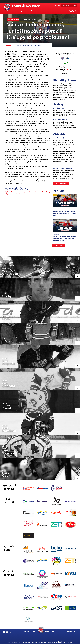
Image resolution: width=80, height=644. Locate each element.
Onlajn (38, 46)
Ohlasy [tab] (18, 46)
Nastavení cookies (67, 641)
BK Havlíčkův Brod (26, 6)
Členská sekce (72, 11)
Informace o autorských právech (50, 641)
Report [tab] (9, 46)
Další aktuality (61, 184)
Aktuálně (27, 631)
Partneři (60, 11)
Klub (54, 631)
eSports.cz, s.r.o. (36, 641)
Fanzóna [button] (38, 11)
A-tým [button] (15, 11)
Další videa (59, 245)
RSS (60, 641)
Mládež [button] (30, 11)
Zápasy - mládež (13, 20)
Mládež (33, 636)
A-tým (34, 631)
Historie (47, 636)
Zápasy (26, 636)
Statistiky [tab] (28, 46)
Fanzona (48, 631)
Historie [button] (52, 11)
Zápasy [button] (22, 11)
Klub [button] (45, 11)
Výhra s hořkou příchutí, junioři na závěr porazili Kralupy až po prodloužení (24, 193)
